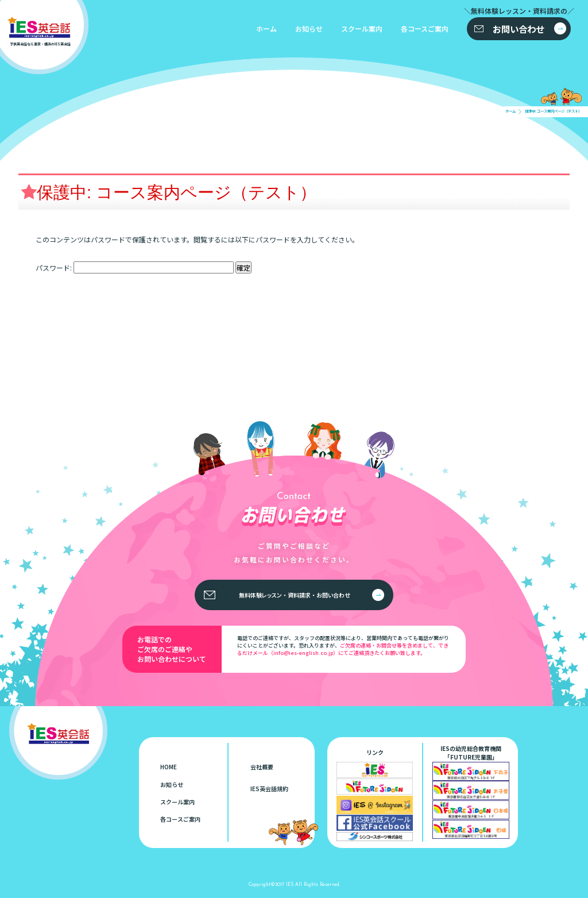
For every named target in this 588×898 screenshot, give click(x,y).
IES (290, 884)
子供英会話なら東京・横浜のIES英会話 (67, 727)
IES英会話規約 (269, 789)
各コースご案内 (425, 28)
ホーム (266, 28)
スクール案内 (362, 28)
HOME (169, 767)
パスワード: (135, 267)
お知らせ (309, 28)
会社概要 (262, 767)
